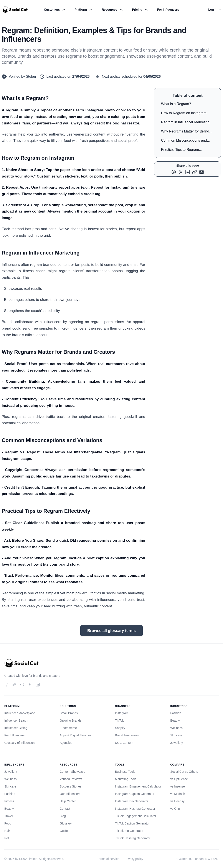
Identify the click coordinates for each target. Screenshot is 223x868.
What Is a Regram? (176, 104)
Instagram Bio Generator (132, 801)
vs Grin (175, 809)
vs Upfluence (179, 779)
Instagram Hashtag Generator (135, 809)
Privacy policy (134, 859)
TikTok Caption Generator (132, 823)
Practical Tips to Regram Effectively (180, 150)
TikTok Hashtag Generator (133, 838)
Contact (65, 809)
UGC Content (124, 743)
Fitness (9, 801)
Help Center (68, 801)
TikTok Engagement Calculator (136, 816)
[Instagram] (7, 685)
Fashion (176, 713)
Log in (215, 10)
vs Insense (178, 786)
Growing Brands (71, 721)
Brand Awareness (127, 735)
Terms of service (108, 859)
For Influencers (168, 10)
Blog (63, 816)
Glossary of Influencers (20, 743)
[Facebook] (22, 685)
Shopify (120, 728)
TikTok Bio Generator (129, 831)
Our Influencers (70, 794)
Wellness (176, 728)
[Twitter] (30, 685)
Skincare (176, 735)
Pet (7, 838)
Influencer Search (16, 721)
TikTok (119, 721)
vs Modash (178, 794)
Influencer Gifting (16, 728)
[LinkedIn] (38, 685)
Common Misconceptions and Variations (184, 141)
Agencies (66, 743)
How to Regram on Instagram (184, 113)
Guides (64, 831)
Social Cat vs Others (184, 772)
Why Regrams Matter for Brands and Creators (186, 132)
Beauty (175, 721)
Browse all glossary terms (111, 631)
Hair (7, 831)
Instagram (122, 713)
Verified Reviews (71, 779)
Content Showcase (73, 772)
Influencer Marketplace (20, 713)
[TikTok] (14, 685)
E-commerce (68, 728)
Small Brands (69, 713)
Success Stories (71, 786)
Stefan (31, 76)
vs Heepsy (177, 801)
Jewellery (177, 743)
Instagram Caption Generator (135, 794)
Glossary (66, 823)
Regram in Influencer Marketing (185, 122)
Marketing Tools (126, 779)
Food (8, 823)
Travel (8, 816)
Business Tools (125, 772)
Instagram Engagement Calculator (138, 786)
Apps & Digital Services (76, 735)
